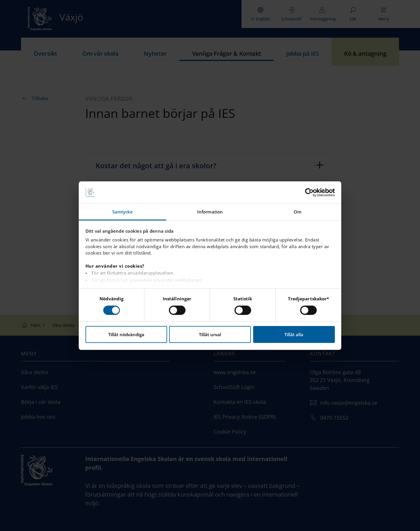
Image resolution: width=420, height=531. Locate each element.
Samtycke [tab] (123, 212)
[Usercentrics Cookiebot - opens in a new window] (309, 192)
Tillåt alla (294, 334)
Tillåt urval (210, 334)
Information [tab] (210, 212)
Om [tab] (297, 212)
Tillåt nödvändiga (126, 334)
